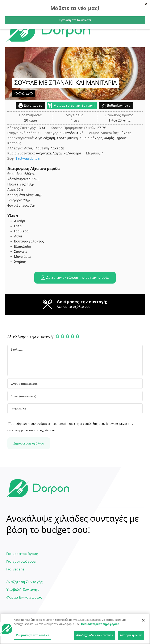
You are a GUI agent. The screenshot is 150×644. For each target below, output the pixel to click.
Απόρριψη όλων (131, 635)
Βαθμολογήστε (116, 106)
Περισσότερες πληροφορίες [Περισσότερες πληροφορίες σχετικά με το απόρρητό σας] (100, 624)
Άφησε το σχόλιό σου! (74, 307)
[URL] (75, 409)
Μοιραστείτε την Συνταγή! (72, 106)
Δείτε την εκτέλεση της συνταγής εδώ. (75, 278)
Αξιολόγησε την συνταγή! (31, 337)
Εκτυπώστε (30, 106)
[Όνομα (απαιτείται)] (75, 384)
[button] (16, 94)
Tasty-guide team (29, 159)
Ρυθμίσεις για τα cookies (33, 635)
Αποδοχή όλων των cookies (94, 635)
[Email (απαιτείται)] (75, 396)
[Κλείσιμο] (143, 620)
